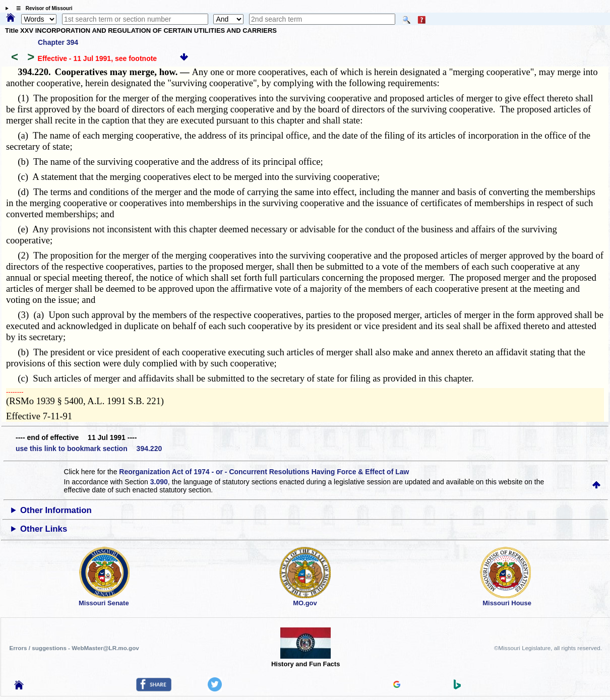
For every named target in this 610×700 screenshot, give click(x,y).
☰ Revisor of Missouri (42, 8)
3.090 (159, 482)
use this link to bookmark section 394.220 (89, 449)
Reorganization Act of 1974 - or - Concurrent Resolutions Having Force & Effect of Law (264, 472)
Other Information (56, 510)
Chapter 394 (58, 42)
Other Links (44, 529)
